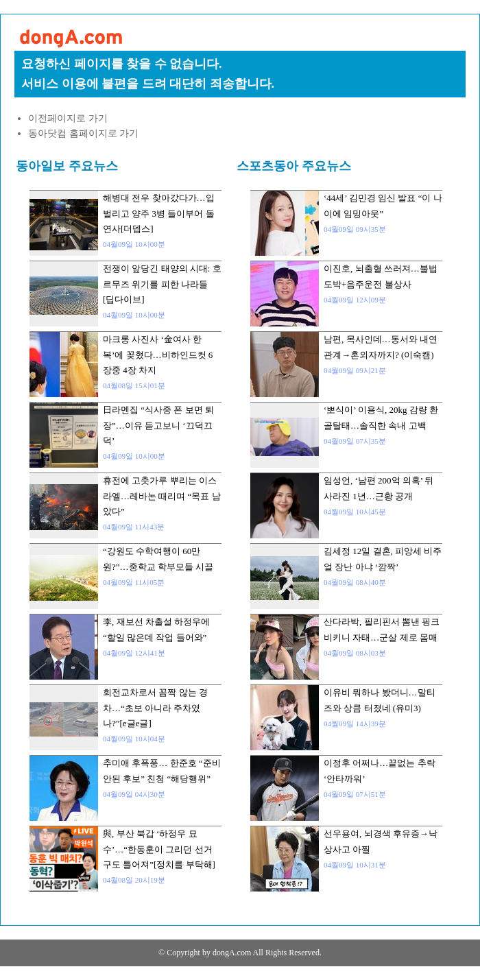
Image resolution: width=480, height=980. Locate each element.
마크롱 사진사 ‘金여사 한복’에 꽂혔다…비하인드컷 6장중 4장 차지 (158, 355)
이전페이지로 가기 (68, 118)
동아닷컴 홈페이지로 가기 (83, 133)
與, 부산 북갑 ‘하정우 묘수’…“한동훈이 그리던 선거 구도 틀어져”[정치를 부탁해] (159, 849)
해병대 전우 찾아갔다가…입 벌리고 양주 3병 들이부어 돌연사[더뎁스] (159, 213)
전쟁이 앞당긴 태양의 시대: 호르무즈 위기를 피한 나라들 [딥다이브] (162, 284)
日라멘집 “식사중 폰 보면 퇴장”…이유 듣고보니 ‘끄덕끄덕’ (158, 425)
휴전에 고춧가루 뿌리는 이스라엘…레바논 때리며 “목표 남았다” (162, 496)
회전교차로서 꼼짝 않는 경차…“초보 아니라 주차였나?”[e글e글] (155, 708)
